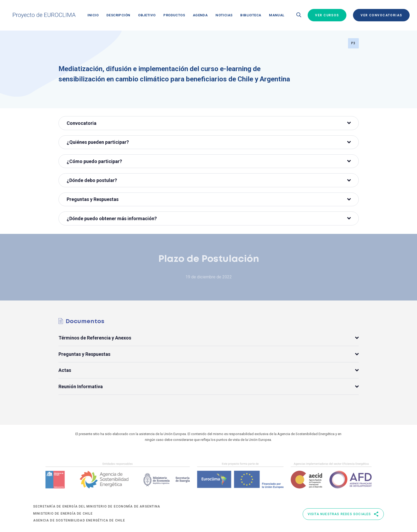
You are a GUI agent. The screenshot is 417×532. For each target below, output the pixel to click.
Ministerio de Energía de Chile (63, 514)
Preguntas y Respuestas (209, 199)
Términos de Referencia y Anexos (209, 338)
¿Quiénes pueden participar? (209, 142)
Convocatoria (209, 123)
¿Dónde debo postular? (209, 180)
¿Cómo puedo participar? (209, 161)
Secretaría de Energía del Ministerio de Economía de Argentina (97, 506)
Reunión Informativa (209, 386)
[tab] (209, 123)
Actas (209, 370)
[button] (299, 15)
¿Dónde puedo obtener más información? (209, 218)
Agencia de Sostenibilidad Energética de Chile (79, 520)
